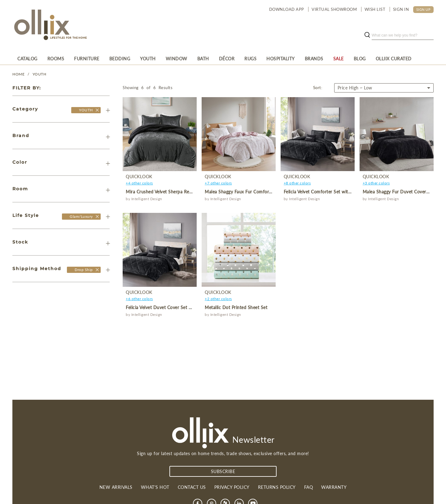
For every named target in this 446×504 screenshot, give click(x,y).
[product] (160, 134)
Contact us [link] (192, 487)
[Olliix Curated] (394, 58)
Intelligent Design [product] (147, 199)
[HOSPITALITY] (281, 58)
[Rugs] (250, 58)
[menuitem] (27, 58)
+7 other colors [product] (218, 183)
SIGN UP (424, 9)
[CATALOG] (27, 58)
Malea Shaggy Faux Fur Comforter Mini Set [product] (249, 192)
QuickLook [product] (139, 177)
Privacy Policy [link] (232, 487)
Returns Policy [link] (277, 487)
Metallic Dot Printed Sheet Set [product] (236, 307)
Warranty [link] (334, 487)
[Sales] (339, 58)
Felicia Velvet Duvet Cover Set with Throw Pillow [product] (176, 307)
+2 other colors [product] (218, 299)
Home (18, 74)
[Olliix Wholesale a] (41, 25)
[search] (403, 35)
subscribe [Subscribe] (223, 471)
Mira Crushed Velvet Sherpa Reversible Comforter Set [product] (181, 192)
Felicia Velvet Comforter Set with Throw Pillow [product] (331, 192)
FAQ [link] (309, 487)
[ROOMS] (56, 58)
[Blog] (360, 58)
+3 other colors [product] (376, 183)
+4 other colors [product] (139, 183)
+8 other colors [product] (297, 183)
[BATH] (203, 58)
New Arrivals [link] (116, 487)
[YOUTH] (148, 58)
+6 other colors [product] (139, 299)
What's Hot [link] (155, 487)
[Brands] (314, 58)
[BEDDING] (120, 58)
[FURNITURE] (87, 58)
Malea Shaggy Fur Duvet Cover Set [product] (398, 192)
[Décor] (227, 58)
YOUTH (39, 74)
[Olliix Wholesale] (97, 110)
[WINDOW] (177, 58)
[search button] (367, 35)
